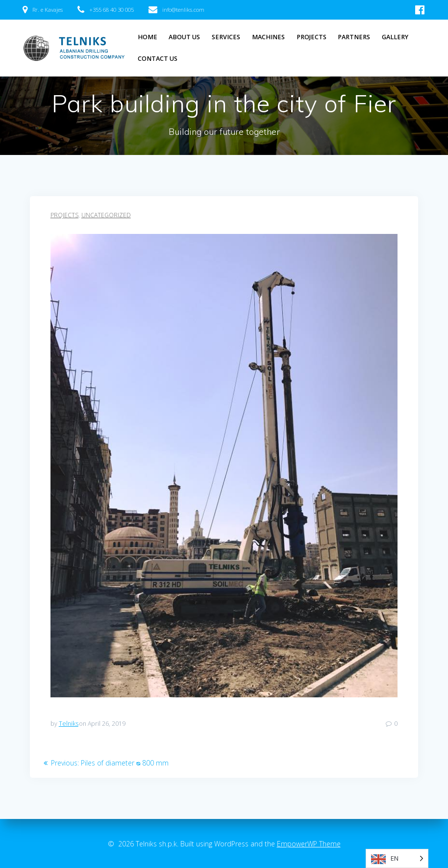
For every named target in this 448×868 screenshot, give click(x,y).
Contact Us (158, 59)
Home (148, 37)
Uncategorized (106, 215)
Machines (268, 37)
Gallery (395, 37)
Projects (311, 37)
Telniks (69, 724)
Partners (354, 37)
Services (226, 37)
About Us (184, 37)
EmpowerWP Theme (309, 844)
